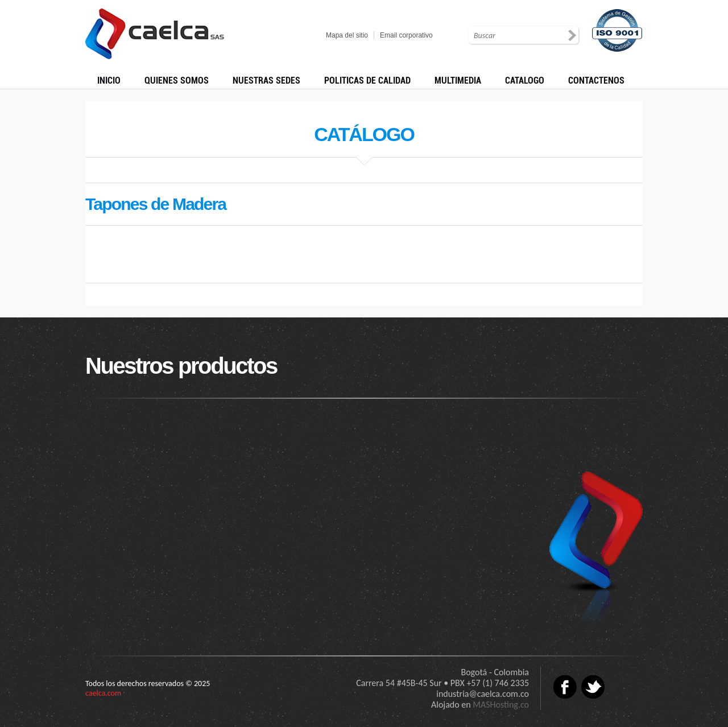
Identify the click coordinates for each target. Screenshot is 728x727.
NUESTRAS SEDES (266, 80)
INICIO (109, 80)
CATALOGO (525, 80)
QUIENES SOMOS (177, 80)
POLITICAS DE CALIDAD (367, 80)
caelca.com (103, 693)
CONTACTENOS (596, 80)
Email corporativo (406, 35)
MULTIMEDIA (458, 80)
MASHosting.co (501, 705)
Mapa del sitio (347, 35)
